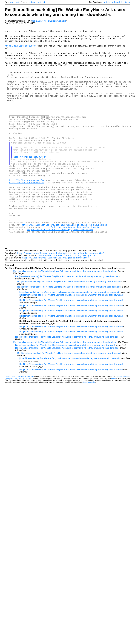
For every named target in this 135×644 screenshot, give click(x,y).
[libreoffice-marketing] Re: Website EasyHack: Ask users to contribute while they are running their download (69, 342)
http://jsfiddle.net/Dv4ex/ (30, 184)
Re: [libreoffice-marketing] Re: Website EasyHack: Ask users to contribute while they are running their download (65, 12)
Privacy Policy (10, 426)
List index (126, 2)
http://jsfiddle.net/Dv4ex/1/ (27, 213)
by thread (115, 2)
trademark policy (89, 432)
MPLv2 (113, 428)
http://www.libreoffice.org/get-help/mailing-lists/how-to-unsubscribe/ (65, 267)
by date (106, 2)
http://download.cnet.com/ (21, 49)
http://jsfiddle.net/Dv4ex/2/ (27, 216)
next (17, 2)
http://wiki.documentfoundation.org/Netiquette (71, 270)
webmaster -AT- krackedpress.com (49, 21)
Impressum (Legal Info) (25, 426)
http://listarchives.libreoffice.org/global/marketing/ (60, 273)
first (30, 2)
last (43, 2)
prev (12, 2)
